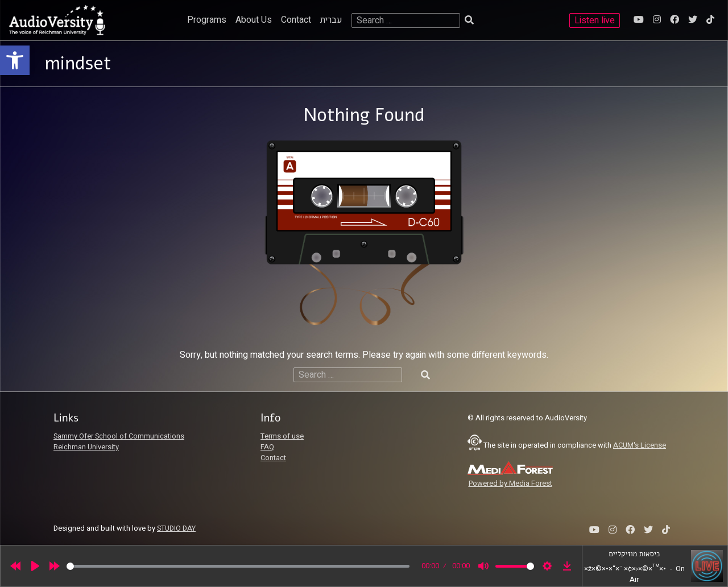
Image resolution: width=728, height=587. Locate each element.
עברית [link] (331, 20)
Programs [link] (207, 20)
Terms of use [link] (282, 436)
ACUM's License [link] (640, 445)
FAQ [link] (267, 447)
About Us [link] (254, 20)
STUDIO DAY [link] (176, 528)
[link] (15, 60)
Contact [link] (296, 20)
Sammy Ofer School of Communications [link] (119, 436)
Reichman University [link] (86, 447)
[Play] (35, 566)
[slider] (238, 566)
